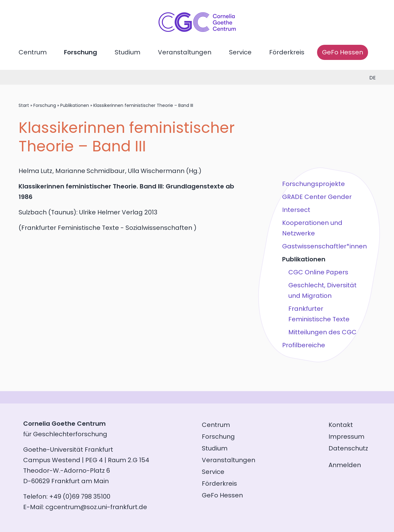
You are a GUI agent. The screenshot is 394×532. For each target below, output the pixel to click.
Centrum (33, 52)
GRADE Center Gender (317, 197)
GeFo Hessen (343, 52)
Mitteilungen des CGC (322, 332)
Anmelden (345, 465)
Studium (127, 52)
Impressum (346, 437)
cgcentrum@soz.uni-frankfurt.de (96, 507)
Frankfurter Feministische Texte (319, 314)
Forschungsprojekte (314, 184)
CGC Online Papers (318, 272)
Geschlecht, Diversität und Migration (322, 290)
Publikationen (75, 105)
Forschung (80, 52)
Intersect (296, 210)
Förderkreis (287, 52)
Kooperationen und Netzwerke (312, 228)
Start (24, 105)
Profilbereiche (304, 345)
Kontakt (341, 425)
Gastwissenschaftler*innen (324, 246)
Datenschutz (348, 448)
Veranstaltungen (185, 52)
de (373, 78)
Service (240, 52)
